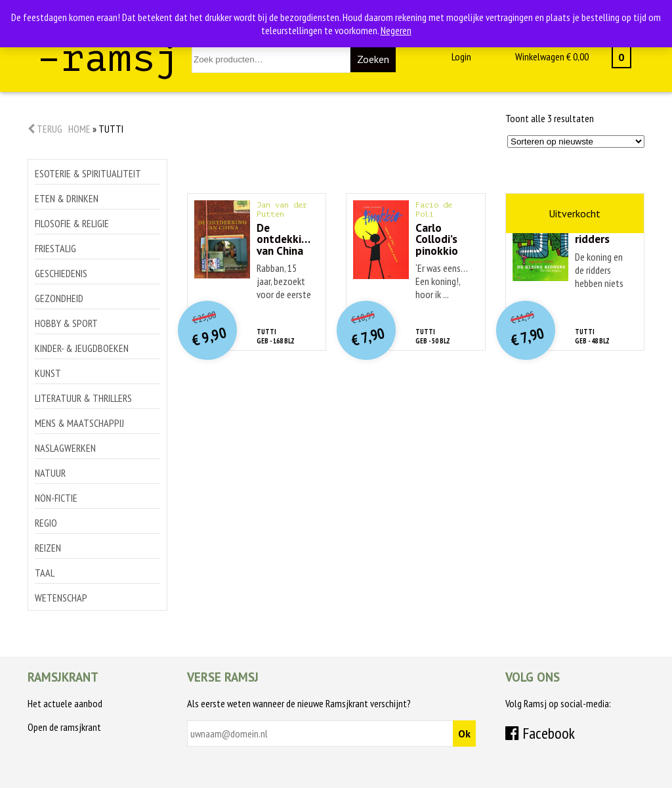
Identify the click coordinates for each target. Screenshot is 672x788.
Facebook (540, 733)
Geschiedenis (61, 273)
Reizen (48, 548)
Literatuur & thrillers (83, 398)
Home (79, 129)
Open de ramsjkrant (64, 727)
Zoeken (373, 59)
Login (461, 56)
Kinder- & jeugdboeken (82, 348)
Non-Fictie (56, 498)
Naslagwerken (65, 448)
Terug (45, 129)
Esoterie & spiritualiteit (88, 173)
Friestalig (55, 248)
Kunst (48, 373)
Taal (45, 573)
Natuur (50, 473)
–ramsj (108, 58)
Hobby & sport (66, 323)
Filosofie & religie (72, 223)
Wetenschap (61, 598)
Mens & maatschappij (79, 423)
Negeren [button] (396, 30)
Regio (46, 523)
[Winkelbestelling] (576, 142)
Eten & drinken (67, 198)
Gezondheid (59, 298)
